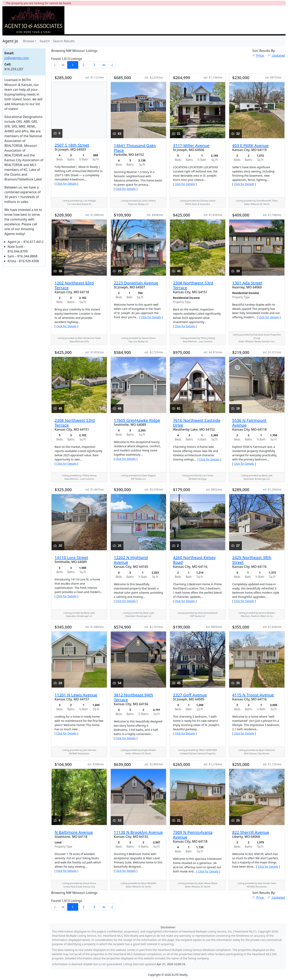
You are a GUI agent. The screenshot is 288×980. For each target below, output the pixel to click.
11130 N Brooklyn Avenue (138, 832)
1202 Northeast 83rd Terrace (74, 285)
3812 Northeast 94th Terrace (133, 697)
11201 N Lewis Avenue (76, 695)
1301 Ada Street (247, 283)
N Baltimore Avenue (74, 832)
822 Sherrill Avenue (251, 832)
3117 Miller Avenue (191, 146)
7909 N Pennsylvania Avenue (193, 835)
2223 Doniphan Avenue (136, 283)
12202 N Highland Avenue (131, 560)
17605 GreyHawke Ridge (137, 420)
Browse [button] (28, 41)
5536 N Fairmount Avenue (249, 423)
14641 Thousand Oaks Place (135, 148)
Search (45, 41)
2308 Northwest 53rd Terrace (193, 285)
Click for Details (66, 184)
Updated (276, 55)
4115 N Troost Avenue (253, 695)
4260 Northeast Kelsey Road (194, 560)
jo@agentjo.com (17, 58)
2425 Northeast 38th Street (252, 560)
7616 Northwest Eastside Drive (197, 423)
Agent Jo (10, 41)
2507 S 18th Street (72, 145)
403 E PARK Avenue (250, 146)
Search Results (64, 41)
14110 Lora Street (71, 557)
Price (258, 55)
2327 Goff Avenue (190, 695)
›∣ (112, 65)
